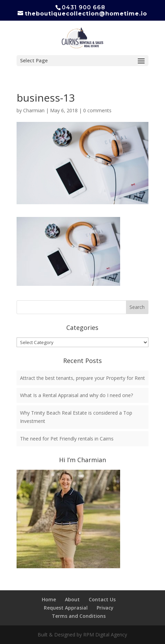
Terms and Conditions (79, 616)
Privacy (105, 608)
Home (49, 599)
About (72, 599)
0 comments (97, 110)
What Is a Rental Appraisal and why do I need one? (76, 395)
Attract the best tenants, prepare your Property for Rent (82, 378)
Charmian (34, 110)
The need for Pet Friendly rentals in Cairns (67, 439)
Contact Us (102, 599)
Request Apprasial (66, 608)
